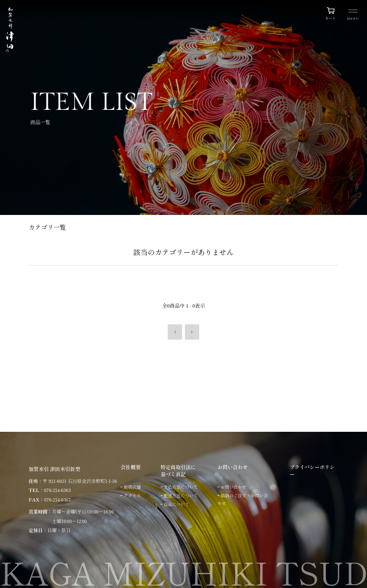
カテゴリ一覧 (47, 227)
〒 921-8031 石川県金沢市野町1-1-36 (80, 481)
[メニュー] (353, 16)
